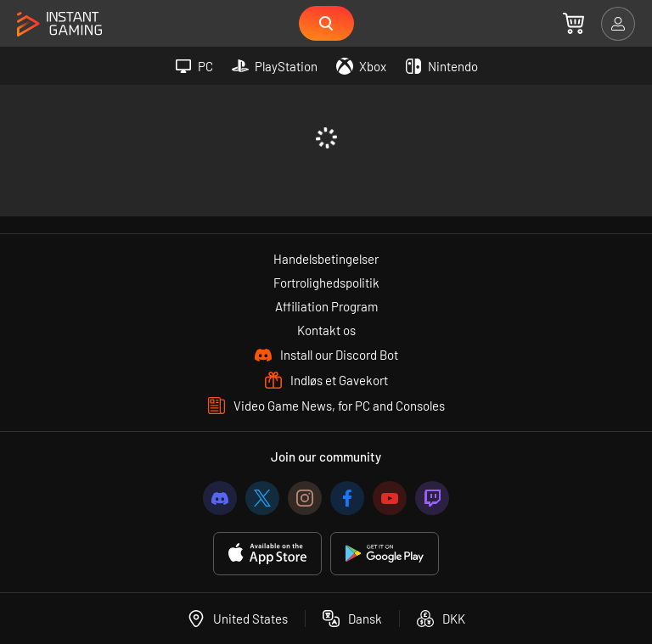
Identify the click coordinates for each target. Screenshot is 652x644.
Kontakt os (326, 330)
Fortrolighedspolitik (326, 283)
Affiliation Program (326, 306)
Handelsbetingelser (326, 259)
